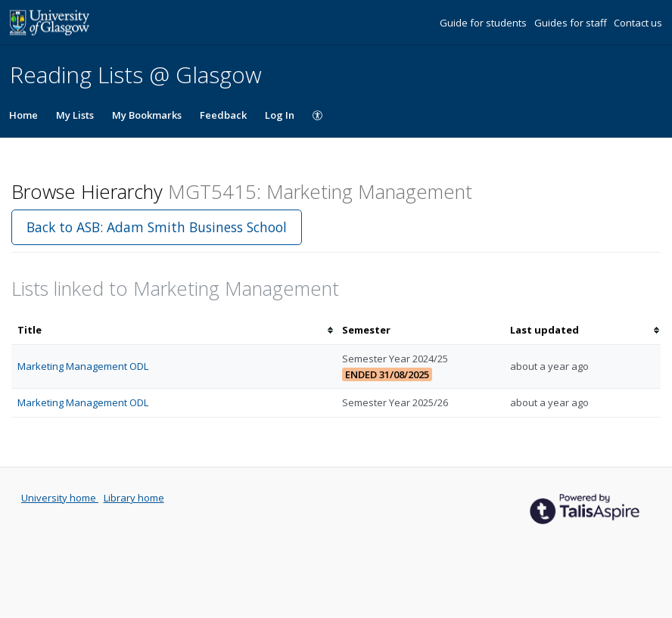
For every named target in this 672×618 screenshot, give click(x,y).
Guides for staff (572, 23)
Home (23, 115)
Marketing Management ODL (83, 366)
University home (60, 498)
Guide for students (484, 23)
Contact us (638, 23)
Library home (134, 498)
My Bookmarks (147, 115)
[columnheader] (174, 330)
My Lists (75, 115)
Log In (280, 115)
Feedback (223, 115)
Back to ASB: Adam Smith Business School (157, 227)
